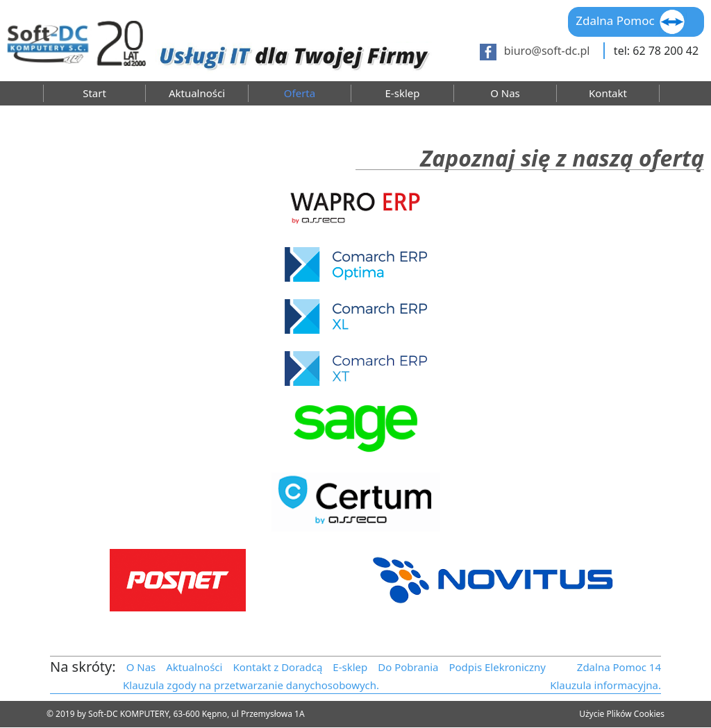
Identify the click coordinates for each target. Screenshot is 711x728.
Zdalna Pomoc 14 (619, 667)
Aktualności (197, 93)
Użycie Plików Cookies (622, 714)
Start (94, 93)
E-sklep (403, 93)
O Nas (505, 93)
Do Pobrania (408, 667)
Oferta (300, 93)
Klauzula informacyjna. (605, 685)
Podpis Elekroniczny (497, 667)
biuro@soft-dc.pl (547, 51)
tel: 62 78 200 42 (656, 51)
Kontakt (608, 93)
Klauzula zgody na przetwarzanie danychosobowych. (251, 685)
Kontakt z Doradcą (277, 667)
